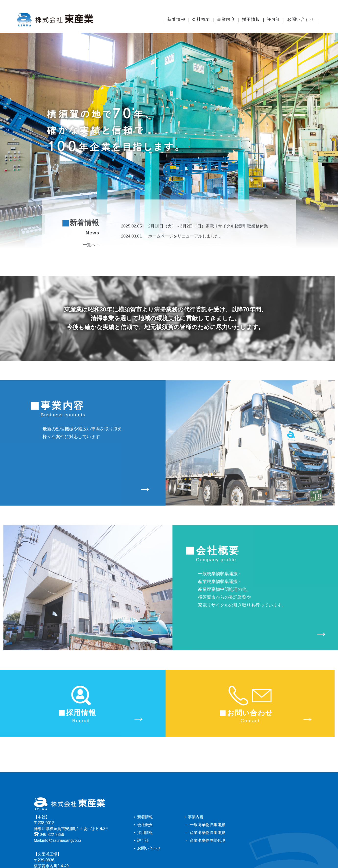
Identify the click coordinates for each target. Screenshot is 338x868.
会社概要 (201, 19)
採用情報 (251, 19)
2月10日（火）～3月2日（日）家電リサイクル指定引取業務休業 (194, 241)
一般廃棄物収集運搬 (207, 825)
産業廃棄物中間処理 (207, 840)
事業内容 (226, 19)
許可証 (274, 19)
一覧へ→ (91, 259)
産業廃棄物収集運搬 (207, 833)
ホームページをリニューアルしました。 (172, 251)
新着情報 (176, 19)
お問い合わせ (301, 19)
